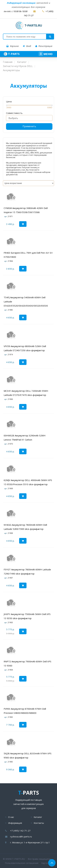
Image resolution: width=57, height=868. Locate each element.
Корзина (12, 46)
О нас (11, 817)
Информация (15, 823)
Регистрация (44, 46)
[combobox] (29, 118)
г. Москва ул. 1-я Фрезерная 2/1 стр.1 (30, 842)
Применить (29, 126)
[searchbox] (30, 118)
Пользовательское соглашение (22, 863)
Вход (27, 46)
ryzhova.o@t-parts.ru (21, 837)
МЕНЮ (46, 54)
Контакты (39, 823)
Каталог (38, 817)
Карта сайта (48, 863)
